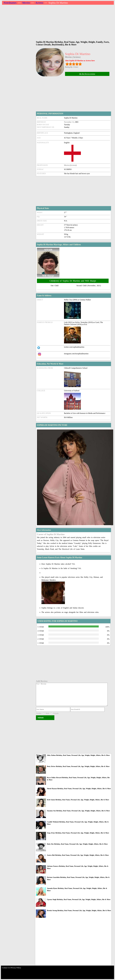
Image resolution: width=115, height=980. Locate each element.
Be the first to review (87, 74)
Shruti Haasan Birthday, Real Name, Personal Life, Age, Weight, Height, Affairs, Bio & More (79, 789)
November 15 (69, 122)
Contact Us (6, 968)
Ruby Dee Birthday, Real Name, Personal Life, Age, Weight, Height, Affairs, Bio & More (77, 844)
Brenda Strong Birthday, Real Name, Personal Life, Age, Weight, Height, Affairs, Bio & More (79, 911)
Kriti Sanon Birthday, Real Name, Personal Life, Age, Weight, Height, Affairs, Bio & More (78, 800)
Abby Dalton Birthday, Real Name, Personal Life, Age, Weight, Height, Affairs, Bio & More (78, 755)
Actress (39, 3)
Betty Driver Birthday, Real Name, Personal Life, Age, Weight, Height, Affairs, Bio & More (78, 766)
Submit (41, 718)
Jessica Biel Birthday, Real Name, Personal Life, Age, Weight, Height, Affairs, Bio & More (78, 855)
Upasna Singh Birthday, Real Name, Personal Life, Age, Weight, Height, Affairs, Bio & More (79, 900)
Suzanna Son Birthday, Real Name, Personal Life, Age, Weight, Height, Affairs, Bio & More (78, 811)
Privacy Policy (16, 968)
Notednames (10, 3)
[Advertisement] (58, 22)
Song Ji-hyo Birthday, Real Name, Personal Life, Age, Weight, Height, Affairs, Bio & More (78, 833)
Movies (26, 3)
